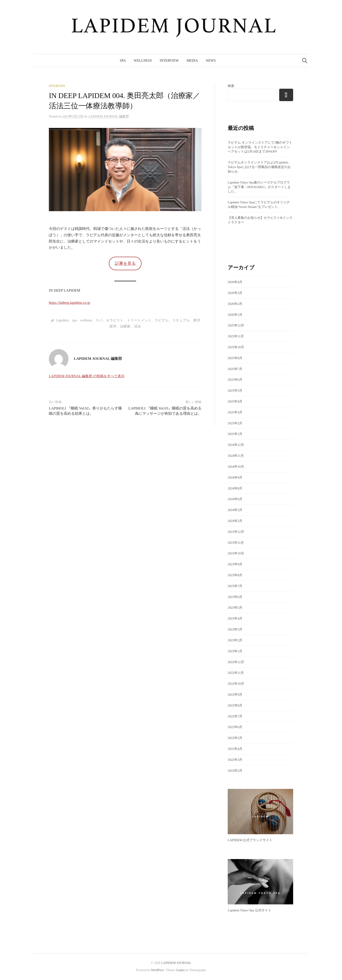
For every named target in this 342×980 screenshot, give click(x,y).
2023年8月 (235, 575)
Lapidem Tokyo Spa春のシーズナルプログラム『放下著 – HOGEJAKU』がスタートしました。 (259, 187)
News (211, 60)
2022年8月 (235, 705)
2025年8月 (235, 358)
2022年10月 (236, 684)
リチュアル (181, 320)
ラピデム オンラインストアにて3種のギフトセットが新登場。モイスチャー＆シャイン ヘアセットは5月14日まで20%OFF (260, 147)
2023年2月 (235, 640)
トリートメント (139, 320)
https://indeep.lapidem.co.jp (69, 303)
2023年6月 (235, 597)
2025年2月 (235, 423)
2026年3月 (235, 293)
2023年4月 (235, 618)
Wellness (143, 60)
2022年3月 (235, 760)
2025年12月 (236, 325)
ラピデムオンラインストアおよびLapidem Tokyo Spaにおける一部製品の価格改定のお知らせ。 (259, 167)
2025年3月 (235, 412)
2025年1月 (235, 434)
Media (192, 60)
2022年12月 (236, 662)
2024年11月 (236, 456)
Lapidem (62, 320)
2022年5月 (235, 738)
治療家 (125, 326)
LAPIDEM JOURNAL (176, 963)
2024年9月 (235, 477)
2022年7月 (235, 716)
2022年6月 (235, 727)
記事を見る (125, 263)
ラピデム (162, 320)
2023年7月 (235, 586)
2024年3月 (235, 510)
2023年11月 (236, 543)
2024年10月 (236, 467)
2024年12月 (236, 445)
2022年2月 (235, 771)
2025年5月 (235, 391)
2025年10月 (236, 347)
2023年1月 (235, 651)
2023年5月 (235, 608)
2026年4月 (235, 282)
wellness (86, 320)
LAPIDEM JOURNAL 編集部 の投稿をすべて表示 (87, 376)
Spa (123, 60)
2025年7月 (235, 369)
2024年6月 (235, 499)
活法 (137, 326)
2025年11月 (236, 336)
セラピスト (115, 320)
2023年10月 (236, 553)
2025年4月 (235, 401)
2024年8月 (235, 488)
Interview (169, 60)
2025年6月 (235, 380)
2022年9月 (235, 695)
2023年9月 (235, 564)
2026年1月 (235, 315)
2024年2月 (235, 521)
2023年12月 (236, 532)
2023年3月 (235, 629)
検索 (231, 86)
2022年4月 (235, 749)
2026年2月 (235, 304)
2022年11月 (236, 673)
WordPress (157, 970)
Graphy (180, 970)
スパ (99, 320)
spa (74, 320)
